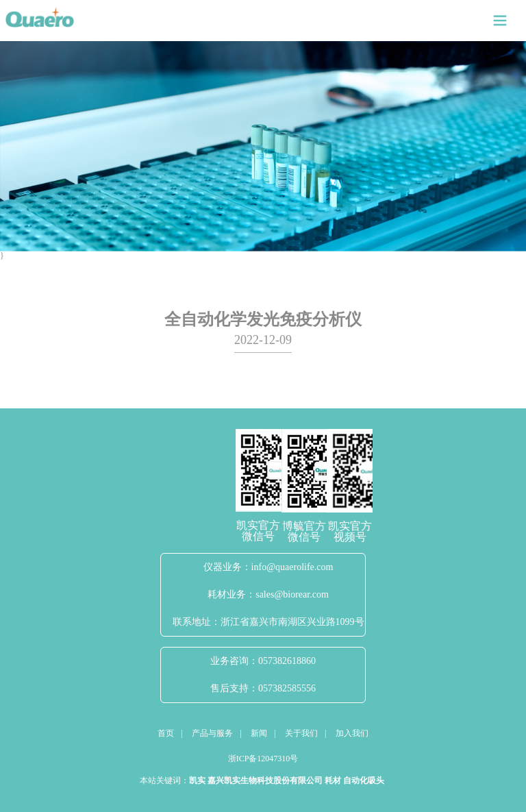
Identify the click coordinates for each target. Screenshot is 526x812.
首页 (166, 733)
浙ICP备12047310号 (263, 759)
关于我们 (301, 733)
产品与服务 (212, 733)
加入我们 (352, 733)
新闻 (259, 733)
